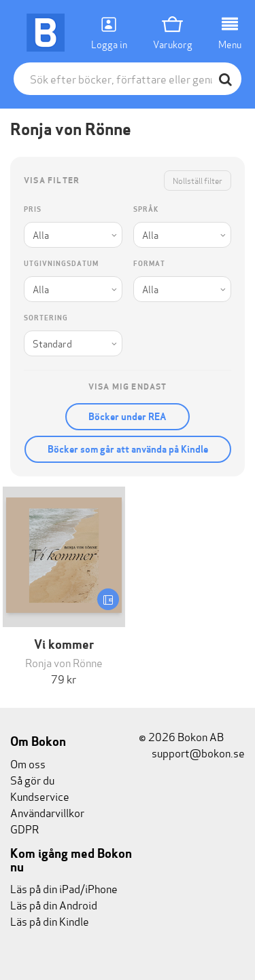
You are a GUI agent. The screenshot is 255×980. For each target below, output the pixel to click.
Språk (146, 209)
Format (149, 264)
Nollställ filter (198, 180)
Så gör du (32, 779)
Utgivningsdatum (61, 264)
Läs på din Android (54, 904)
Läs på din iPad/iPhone (64, 888)
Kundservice (40, 796)
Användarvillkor (47, 812)
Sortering (46, 318)
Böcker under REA (128, 417)
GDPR (24, 828)
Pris (33, 209)
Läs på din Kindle (50, 921)
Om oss (28, 763)
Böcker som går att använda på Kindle (128, 449)
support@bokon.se (192, 752)
